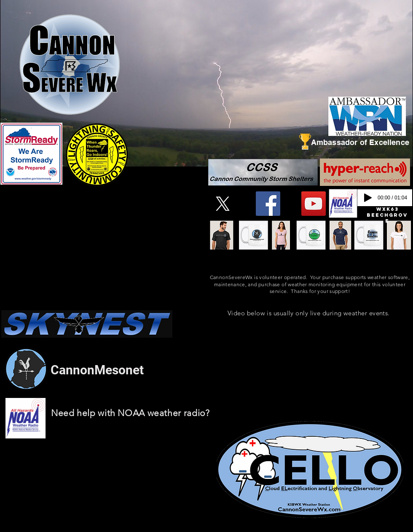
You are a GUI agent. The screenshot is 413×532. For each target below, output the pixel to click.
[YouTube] (314, 204)
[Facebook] (268, 204)
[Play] (368, 198)
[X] (223, 204)
